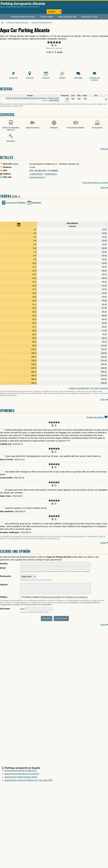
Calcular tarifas (46, 17)
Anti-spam (5, 610)
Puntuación (6, 576)
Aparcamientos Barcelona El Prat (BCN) (22, 775)
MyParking (54, 100)
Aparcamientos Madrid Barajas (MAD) (21, 778)
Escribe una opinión (97, 417)
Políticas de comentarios (76, 598)
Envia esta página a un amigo (95, 183)
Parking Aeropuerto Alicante (23, 4)
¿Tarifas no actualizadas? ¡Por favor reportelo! (88, 388)
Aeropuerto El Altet (89, 17)
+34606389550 (36, 174)
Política (4, 598)
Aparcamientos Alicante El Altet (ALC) (21, 772)
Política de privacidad (51, 598)
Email (3, 568)
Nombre (4, 564)
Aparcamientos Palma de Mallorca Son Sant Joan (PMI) (28, 782)
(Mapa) (15, 164)
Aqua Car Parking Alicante (42, 23)
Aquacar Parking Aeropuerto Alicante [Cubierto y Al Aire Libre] (32, 98)
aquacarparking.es (37, 177)
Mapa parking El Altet (67, 17)
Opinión (4, 585)
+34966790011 (51, 174)
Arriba (103, 149)
